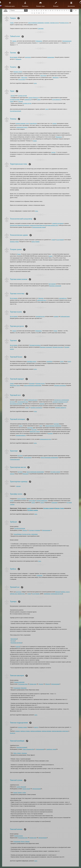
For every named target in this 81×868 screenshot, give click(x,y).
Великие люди (40, 4)
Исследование (14, 57)
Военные (56, 4)
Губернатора (39, 41)
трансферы (49, 361)
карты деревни (35, 242)
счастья (53, 152)
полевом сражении (20, 123)
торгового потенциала (36, 407)
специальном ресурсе (45, 439)
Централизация (46, 530)
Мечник (27, 841)
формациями (51, 57)
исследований (60, 240)
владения (56, 424)
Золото (42, 502)
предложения (52, 284)
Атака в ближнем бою (28, 749)
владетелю (28, 57)
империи (42, 404)
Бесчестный (22, 79)
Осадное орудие (26, 534)
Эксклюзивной (27, 457)
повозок (12, 474)
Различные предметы (16, 643)
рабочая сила (13, 594)
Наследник (43, 75)
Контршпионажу (67, 41)
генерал (55, 123)
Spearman (24, 753)
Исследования (14, 316)
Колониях (32, 383)
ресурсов (20, 456)
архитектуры (13, 225)
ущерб (12, 101)
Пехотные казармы (22, 747)
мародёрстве (34, 123)
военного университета (31, 225)
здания (54, 223)
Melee (15, 753)
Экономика (25, 4)
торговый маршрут (21, 435)
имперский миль (42, 300)
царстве (18, 646)
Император (56, 77)
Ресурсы (13, 641)
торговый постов (40, 316)
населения (30, 428)
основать (56, 316)
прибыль (63, 592)
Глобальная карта (10, 4)
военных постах (64, 23)
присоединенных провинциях (53, 426)
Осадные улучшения (35, 530)
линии (39, 99)
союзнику (24, 499)
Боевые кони (33, 684)
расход (68, 592)
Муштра (25, 530)
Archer (24, 793)
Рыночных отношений (55, 286)
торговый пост (63, 298)
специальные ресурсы (57, 594)
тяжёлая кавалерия (57, 731)
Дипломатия (71, 4)
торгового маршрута (61, 407)
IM (25, 400)
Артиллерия (34, 534)
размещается (28, 99)
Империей (25, 474)
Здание (12, 23)
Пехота (23, 841)
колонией (55, 402)
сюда (35, 83)
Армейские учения (51, 749)
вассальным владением (16, 404)
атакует (36, 727)
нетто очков (32, 501)
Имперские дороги (15, 385)
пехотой (21, 101)
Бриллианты (14, 639)
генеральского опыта (22, 127)
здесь (37, 211)
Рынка (19, 254)
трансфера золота (32, 361)
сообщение (39, 575)
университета (21, 225)
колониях (47, 23)
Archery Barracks (21, 787)
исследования (60, 223)
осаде (27, 123)
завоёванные (47, 594)
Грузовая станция (48, 508)
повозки (18, 486)
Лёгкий (13, 96)
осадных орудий (22, 96)
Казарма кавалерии (19, 682)
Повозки (57, 508)
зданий (53, 240)
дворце (35, 141)
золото (62, 361)
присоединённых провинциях (36, 23)
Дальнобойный (17, 534)
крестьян (34, 430)
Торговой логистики (58, 347)
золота (19, 499)
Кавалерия (24, 688)
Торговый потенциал (35, 345)
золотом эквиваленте (42, 501)
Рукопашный (17, 688)
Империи (41, 298)
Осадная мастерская (20, 528)
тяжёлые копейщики (36, 731)
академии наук (41, 225)
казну (41, 426)
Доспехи (41, 684)
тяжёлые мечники (46, 731)
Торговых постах (40, 383)
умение (14, 41)
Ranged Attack (26, 789)
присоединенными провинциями (33, 385)
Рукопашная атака (23, 684)
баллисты (13, 733)
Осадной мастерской (15, 111)
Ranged (15, 793)
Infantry (19, 753)
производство (21, 594)
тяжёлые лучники (25, 731)
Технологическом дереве (39, 227)
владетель (19, 592)
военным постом (63, 402)
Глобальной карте (65, 316)
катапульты (65, 731)
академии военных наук (52, 225)
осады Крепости (56, 99)
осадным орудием (15, 99)
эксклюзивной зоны (23, 402)
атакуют (31, 98)
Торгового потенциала (60, 385)
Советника (41, 28)
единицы (17, 731)
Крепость (36, 98)
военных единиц (14, 242)
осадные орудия (27, 103)
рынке (51, 256)
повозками (54, 502)
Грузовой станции (55, 472)
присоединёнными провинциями (35, 472)
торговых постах (54, 23)
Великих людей (18, 72)
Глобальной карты (15, 459)
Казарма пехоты (19, 836)
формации (19, 59)
